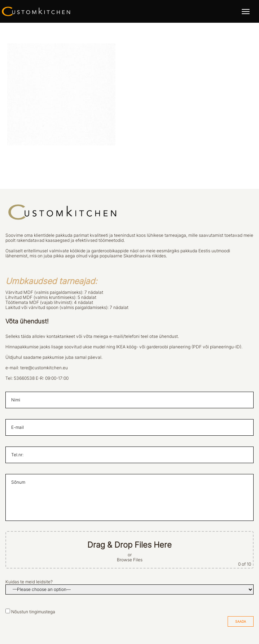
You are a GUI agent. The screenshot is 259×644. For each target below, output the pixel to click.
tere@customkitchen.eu (44, 368)
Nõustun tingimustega (33, 612)
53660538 (24, 378)
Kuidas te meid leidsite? (29, 582)
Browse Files (130, 560)
